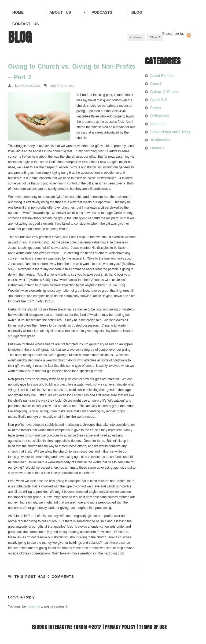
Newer (136, 37)
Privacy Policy (120, 627)
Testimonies (160, 140)
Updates (157, 148)
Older (155, 37)
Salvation (158, 124)
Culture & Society (165, 92)
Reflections (159, 116)
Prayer (156, 108)
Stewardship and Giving (170, 132)
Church (156, 84)
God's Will (159, 100)
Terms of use (153, 627)
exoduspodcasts (30, 86)
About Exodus (162, 76)
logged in (33, 606)
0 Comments (66, 86)
